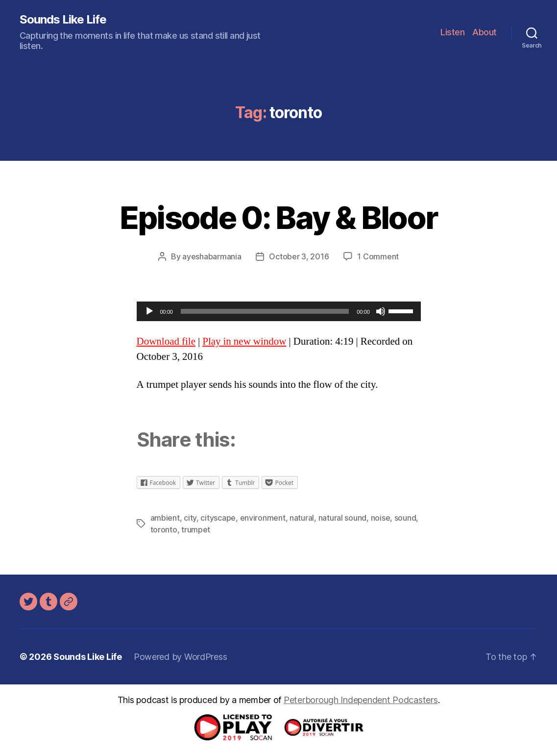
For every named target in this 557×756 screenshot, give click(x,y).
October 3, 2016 (299, 256)
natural (302, 518)
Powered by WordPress (181, 657)
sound (405, 518)
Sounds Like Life (63, 20)
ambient (165, 518)
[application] (279, 311)
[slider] (265, 311)
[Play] (149, 311)
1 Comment (378, 256)
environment (263, 518)
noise (381, 518)
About (484, 32)
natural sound (343, 518)
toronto (164, 529)
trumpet (196, 529)
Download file (166, 341)
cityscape (218, 518)
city (190, 518)
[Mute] (381, 311)
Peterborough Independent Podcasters (361, 700)
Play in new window (244, 341)
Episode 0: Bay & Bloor (278, 217)
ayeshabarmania (212, 256)
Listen (452, 32)
